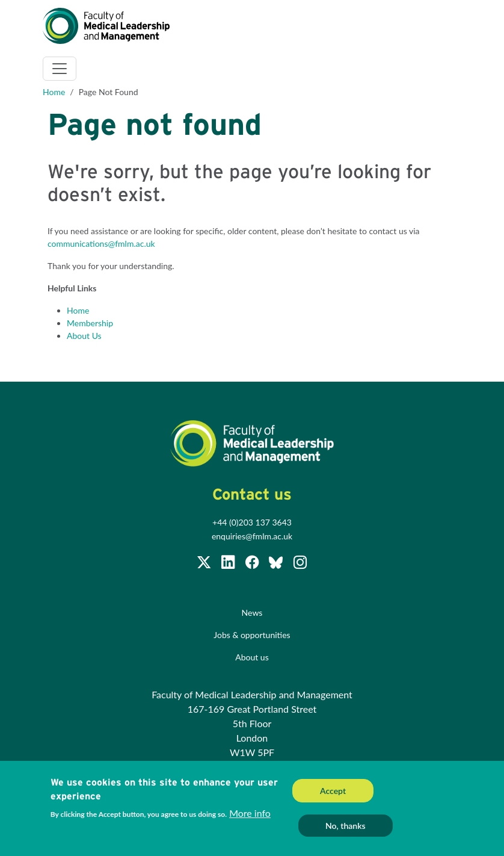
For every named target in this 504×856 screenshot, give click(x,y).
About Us (84, 336)
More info (250, 815)
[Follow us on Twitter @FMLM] (205, 564)
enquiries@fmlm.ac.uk (252, 536)
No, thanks (346, 829)
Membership (90, 323)
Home (54, 92)
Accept (333, 794)
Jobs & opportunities (252, 635)
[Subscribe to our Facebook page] (253, 564)
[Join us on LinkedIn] (229, 564)
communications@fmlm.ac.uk (101, 243)
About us (252, 657)
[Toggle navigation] (60, 69)
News (252, 613)
